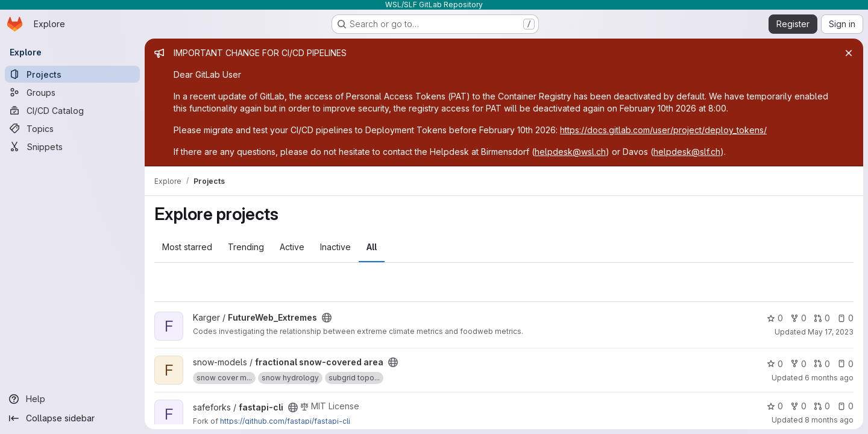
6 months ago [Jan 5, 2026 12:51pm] (829, 378)
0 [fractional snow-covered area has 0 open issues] (845, 364)
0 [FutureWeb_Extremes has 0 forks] (798, 318)
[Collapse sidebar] (72, 418)
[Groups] (72, 92)
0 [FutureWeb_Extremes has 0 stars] (775, 318)
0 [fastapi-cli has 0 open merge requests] (822, 406)
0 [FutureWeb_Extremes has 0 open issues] (845, 318)
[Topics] (72, 128)
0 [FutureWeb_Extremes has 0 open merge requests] (822, 318)
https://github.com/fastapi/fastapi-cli (285, 421)
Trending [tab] (246, 247)
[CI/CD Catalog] (72, 110)
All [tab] (372, 247)
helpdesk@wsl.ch (570, 152)
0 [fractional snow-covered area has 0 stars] (775, 364)
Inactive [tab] (335, 247)
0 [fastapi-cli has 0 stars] (775, 406)
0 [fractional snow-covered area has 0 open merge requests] (822, 364)
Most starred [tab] (187, 247)
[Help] (72, 399)
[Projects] (72, 74)
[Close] (849, 53)
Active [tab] (292, 247)
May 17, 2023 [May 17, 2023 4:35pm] (831, 332)
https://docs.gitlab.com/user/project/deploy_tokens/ (663, 130)
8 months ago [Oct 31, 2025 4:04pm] (829, 420)
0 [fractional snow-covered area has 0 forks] (798, 364)
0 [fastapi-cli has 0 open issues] (845, 406)
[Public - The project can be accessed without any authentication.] (327, 318)
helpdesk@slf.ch (687, 152)
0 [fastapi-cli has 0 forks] (798, 406)
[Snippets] (72, 146)
